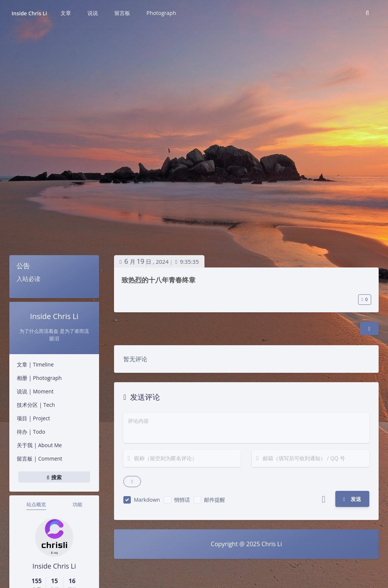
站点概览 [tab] (36, 504)
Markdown (147, 500)
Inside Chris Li (29, 13)
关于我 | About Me (39, 445)
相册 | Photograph (39, 378)
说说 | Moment (35, 391)
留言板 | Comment (40, 459)
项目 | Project (33, 418)
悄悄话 (182, 500)
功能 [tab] (77, 504)
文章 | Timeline (35, 364)
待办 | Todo (31, 432)
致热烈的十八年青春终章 (158, 280)
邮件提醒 (215, 500)
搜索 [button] (54, 477)
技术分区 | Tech (36, 405)
